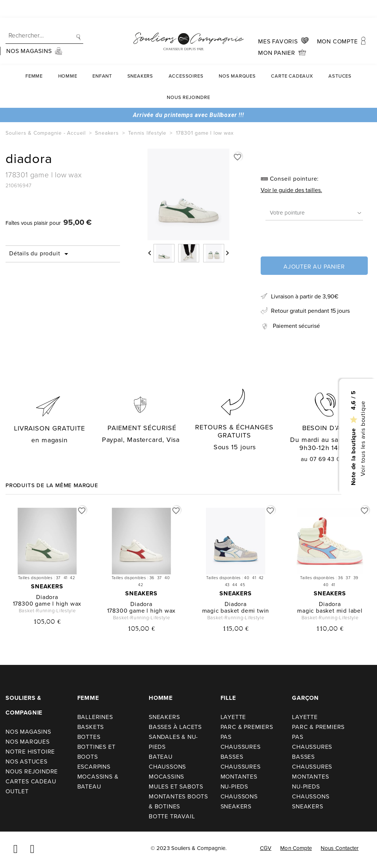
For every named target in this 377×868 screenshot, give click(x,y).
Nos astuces (27, 761)
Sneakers (140, 58)
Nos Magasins (28, 732)
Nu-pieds (234, 786)
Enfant (102, 58)
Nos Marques (237, 58)
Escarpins (94, 767)
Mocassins (166, 777)
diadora (47, 597)
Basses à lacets (175, 727)
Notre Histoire (30, 752)
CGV (266, 848)
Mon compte (296, 848)
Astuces (340, 58)
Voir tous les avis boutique (362, 438)
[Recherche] (44, 18)
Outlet (17, 791)
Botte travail (172, 816)
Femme (34, 58)
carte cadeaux (292, 58)
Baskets (91, 727)
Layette (233, 717)
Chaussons (167, 767)
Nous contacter (340, 848)
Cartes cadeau (31, 781)
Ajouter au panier (314, 267)
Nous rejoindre (188, 80)
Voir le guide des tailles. (291, 190)
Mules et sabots (176, 786)
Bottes (89, 737)
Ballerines (95, 717)
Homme (68, 58)
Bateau (161, 757)
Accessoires (186, 58)
